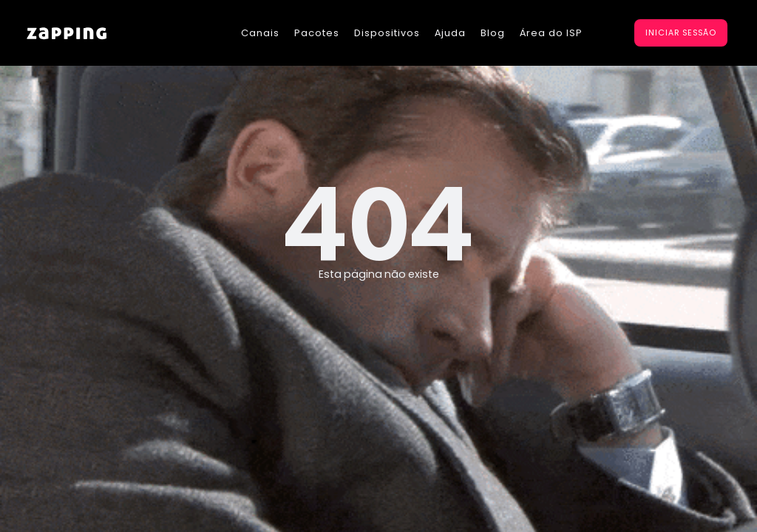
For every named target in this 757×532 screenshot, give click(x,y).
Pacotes (317, 33)
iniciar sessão (681, 33)
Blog (493, 33)
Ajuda (450, 33)
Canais (260, 33)
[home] (67, 33)
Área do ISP (551, 33)
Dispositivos (387, 33)
